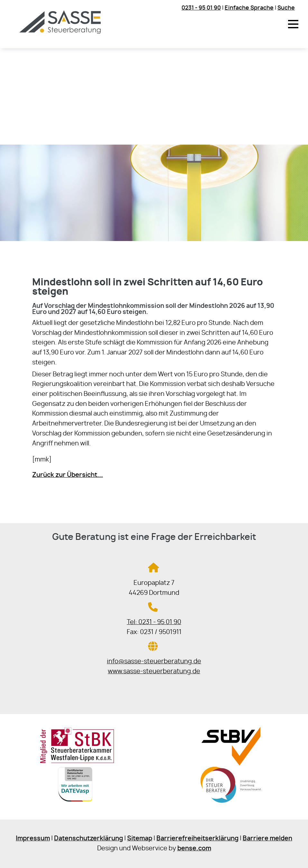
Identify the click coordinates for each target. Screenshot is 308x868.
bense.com (194, 849)
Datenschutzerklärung (89, 839)
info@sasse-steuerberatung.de (154, 662)
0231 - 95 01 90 (201, 8)
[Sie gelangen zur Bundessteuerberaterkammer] (231, 804)
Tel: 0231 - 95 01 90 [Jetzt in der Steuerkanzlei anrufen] (154, 622)
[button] (293, 24)
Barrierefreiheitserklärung (197, 839)
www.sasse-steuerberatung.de (154, 671)
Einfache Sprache (249, 8)
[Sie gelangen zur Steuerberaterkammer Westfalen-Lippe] (77, 762)
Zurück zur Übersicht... (68, 475)
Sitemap (140, 839)
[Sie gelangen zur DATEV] (77, 804)
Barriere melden (267, 839)
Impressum (33, 839)
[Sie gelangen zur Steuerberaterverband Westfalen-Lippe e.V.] (231, 764)
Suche (286, 8)
